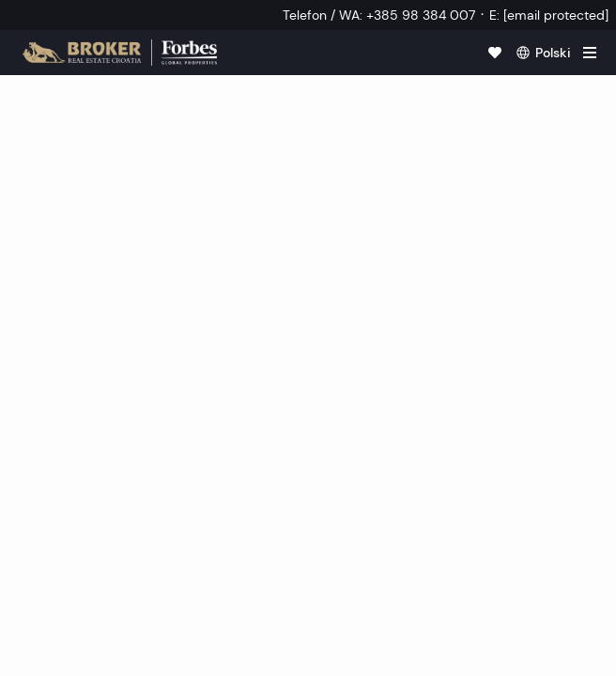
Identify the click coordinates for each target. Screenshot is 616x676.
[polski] (544, 53)
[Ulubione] (495, 53)
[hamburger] (590, 53)
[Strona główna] (120, 53)
